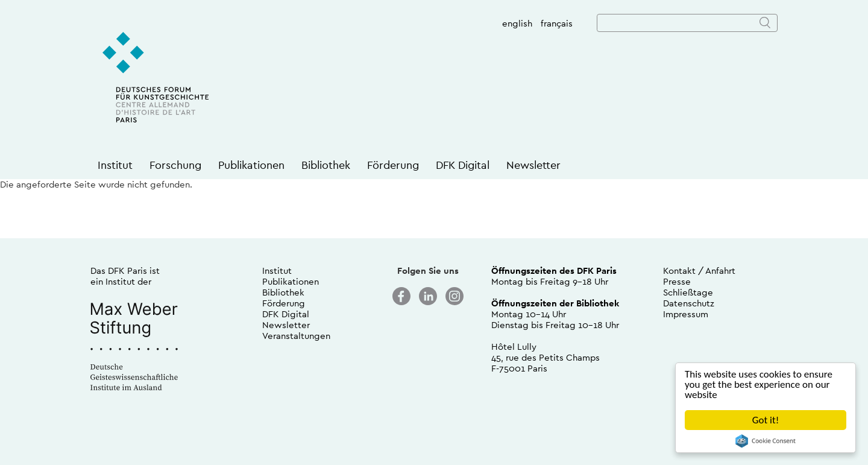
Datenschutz (689, 303)
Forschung (175, 165)
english (517, 23)
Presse (677, 281)
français (557, 23)
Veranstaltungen (296, 336)
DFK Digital (463, 165)
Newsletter (533, 165)
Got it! (766, 420)
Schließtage (688, 292)
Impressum (686, 314)
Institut (115, 165)
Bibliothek (326, 165)
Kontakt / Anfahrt (699, 270)
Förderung (393, 165)
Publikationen (251, 165)
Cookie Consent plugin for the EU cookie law (766, 441)
